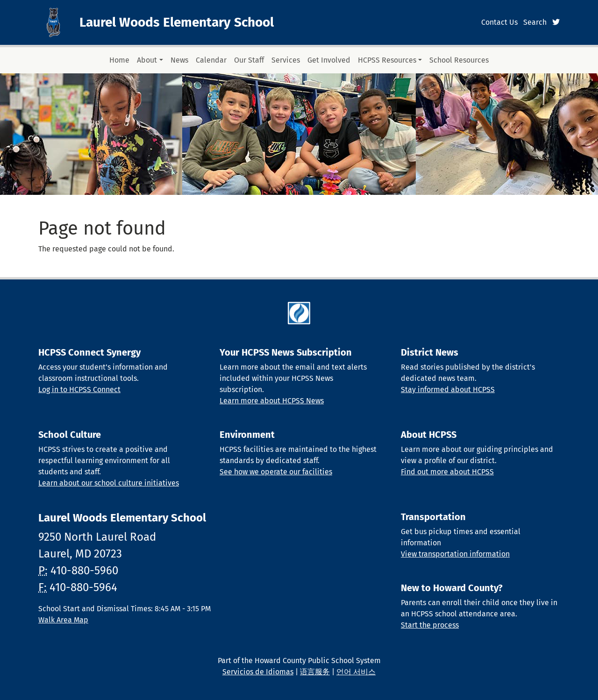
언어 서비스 (356, 672)
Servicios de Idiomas (258, 672)
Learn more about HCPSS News (272, 401)
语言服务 (315, 672)
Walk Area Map (63, 620)
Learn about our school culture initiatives (109, 483)
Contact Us (499, 22)
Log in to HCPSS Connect (79, 389)
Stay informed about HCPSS (448, 389)
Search (535, 22)
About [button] (147, 60)
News (179, 60)
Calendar (211, 60)
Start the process (430, 625)
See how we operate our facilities (276, 472)
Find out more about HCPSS (447, 472)
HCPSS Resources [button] (387, 60)
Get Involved (329, 60)
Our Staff (249, 60)
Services (286, 60)
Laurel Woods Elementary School (177, 22)
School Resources (459, 60)
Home (119, 60)
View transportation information (455, 554)
